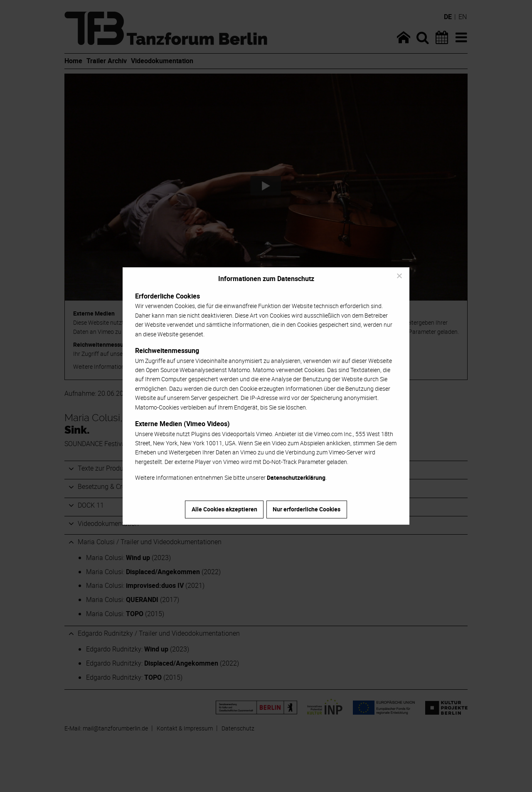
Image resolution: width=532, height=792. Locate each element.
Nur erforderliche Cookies (307, 509)
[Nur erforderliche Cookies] (399, 276)
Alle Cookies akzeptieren (224, 509)
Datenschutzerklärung (296, 477)
